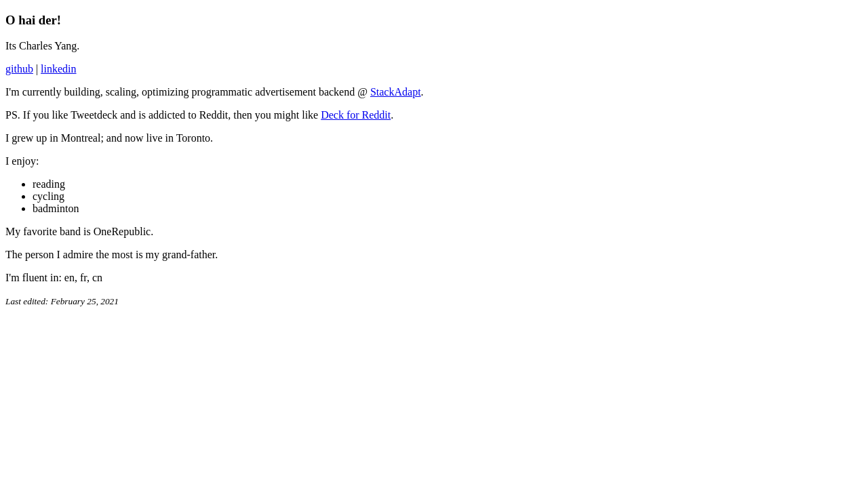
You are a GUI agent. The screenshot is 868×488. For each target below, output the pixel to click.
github (19, 69)
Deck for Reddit (356, 115)
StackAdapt (396, 92)
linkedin (58, 69)
